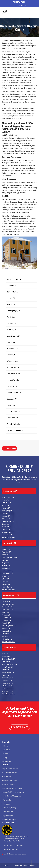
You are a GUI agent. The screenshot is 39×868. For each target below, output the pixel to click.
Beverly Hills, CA (7, 607)
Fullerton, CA (6, 670)
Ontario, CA (5, 555)
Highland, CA (6, 566)
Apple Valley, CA (7, 574)
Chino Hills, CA (7, 587)
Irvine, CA (5, 654)
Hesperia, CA (6, 563)
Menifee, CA (12, 330)
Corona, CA (11, 286)
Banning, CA (12, 323)
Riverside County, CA (10, 491)
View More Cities (8, 538)
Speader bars (8, 816)
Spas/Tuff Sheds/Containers (14, 792)
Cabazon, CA (12, 399)
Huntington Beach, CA (9, 664)
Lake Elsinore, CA (14, 336)
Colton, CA (5, 576)
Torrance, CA (6, 634)
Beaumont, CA (12, 349)
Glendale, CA (6, 628)
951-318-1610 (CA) (21, 6)
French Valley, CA (14, 424)
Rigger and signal (10, 820)
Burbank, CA (6, 623)
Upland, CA (5, 579)
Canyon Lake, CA (13, 374)
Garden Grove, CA (8, 672)
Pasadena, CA (6, 615)
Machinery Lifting (10, 808)
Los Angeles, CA (7, 602)
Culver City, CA (7, 639)
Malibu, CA (5, 612)
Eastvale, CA (12, 355)
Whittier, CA (6, 636)
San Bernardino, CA (9, 543)
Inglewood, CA (6, 631)
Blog (5, 758)
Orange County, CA (9, 647)
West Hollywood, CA (9, 626)
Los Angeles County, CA (11, 595)
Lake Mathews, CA (14, 393)
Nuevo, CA (11, 405)
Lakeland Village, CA (15, 430)
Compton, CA (6, 618)
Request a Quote (20, 727)
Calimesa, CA (12, 386)
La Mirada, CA (6, 620)
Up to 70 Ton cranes (11, 769)
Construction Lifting (10, 780)
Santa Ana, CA (6, 662)
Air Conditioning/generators (13, 788)
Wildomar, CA (12, 361)
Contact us (7, 762)
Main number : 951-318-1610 (13, 845)
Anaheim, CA (6, 656)
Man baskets (8, 812)
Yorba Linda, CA (7, 683)
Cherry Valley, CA (14, 412)
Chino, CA (5, 582)
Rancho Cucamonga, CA (10, 557)
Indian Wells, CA (13, 380)
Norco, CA (11, 342)
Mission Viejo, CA (8, 678)
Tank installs (8, 800)
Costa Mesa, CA (7, 667)
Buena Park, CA (7, 681)
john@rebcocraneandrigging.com (15, 854)
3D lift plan (7, 777)
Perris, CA (11, 317)
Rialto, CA (5, 560)
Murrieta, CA (12, 304)
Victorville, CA (6, 552)
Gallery (6, 754)
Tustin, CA (5, 675)
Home (6, 746)
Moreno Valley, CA (14, 279)
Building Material (9, 784)
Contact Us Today (9, 448)
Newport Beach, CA (8, 659)
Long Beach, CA (7, 610)
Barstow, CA (6, 568)
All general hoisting (10, 773)
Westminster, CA (7, 691)
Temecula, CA (12, 292)
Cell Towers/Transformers (13, 796)
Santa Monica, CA (8, 604)
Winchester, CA (13, 367)
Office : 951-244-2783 (11, 850)
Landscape (7, 804)
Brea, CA (5, 689)
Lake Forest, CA (7, 686)
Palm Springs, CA (14, 311)
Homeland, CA (12, 418)
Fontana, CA (6, 549)
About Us (7, 750)
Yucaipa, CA (6, 584)
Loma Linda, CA (7, 571)
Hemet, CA (11, 298)
